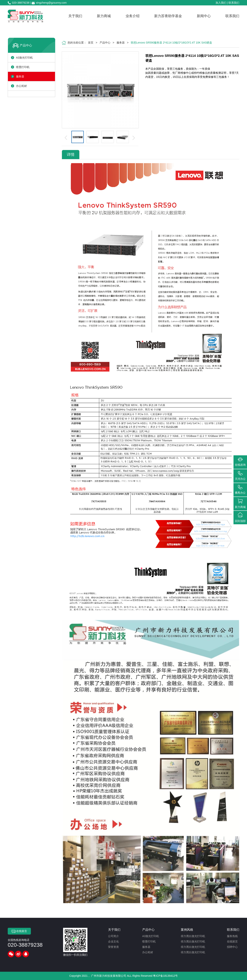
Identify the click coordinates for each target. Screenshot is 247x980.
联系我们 (234, 3)
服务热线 (232, 936)
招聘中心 (232, 947)
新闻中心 (204, 16)
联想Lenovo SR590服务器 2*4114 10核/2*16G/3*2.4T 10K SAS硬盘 (172, 43)
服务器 (20, 76)
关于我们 (75, 16)
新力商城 (104, 16)
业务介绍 (133, 16)
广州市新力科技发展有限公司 (109, 976)
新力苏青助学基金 (168, 16)
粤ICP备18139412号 (165, 976)
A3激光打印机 (24, 58)
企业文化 (113, 941)
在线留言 (19, 931)
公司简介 (113, 936)
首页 (91, 43)
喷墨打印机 (23, 67)
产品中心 (26, 45)
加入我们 (221, 3)
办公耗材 (21, 86)
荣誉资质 (113, 947)
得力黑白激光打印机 (193, 936)
